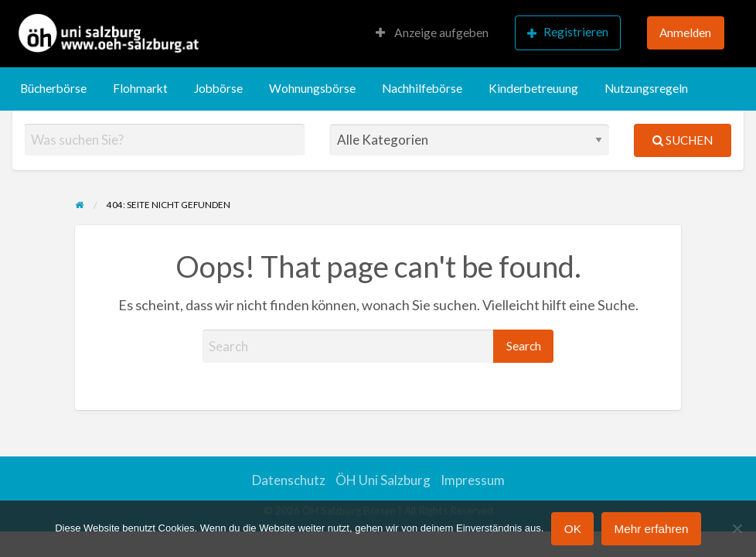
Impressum (473, 480)
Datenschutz (289, 480)
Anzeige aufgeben (432, 32)
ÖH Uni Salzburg (383, 480)
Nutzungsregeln (646, 88)
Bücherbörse (53, 88)
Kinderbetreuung (533, 88)
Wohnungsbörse (312, 88)
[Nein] (737, 528)
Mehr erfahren (651, 529)
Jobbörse (218, 88)
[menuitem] (432, 34)
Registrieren (568, 32)
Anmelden (685, 32)
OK (573, 529)
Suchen (683, 140)
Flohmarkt (140, 88)
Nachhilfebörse (422, 88)
